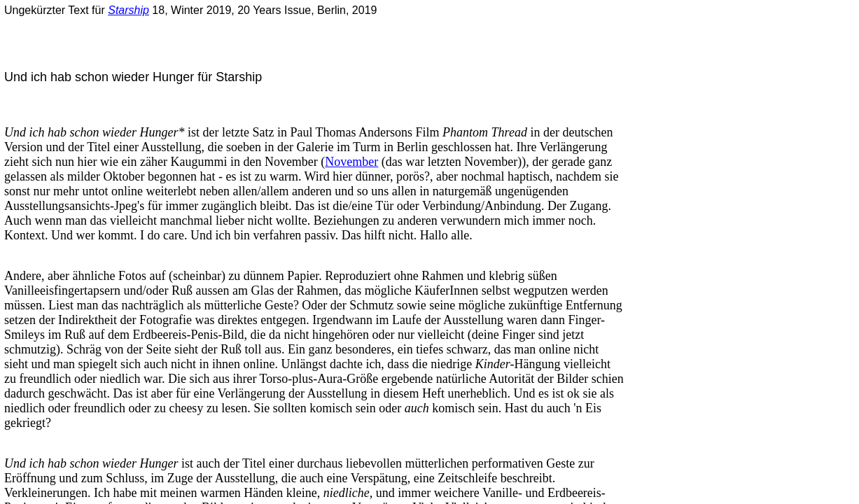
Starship (128, 10)
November (351, 162)
